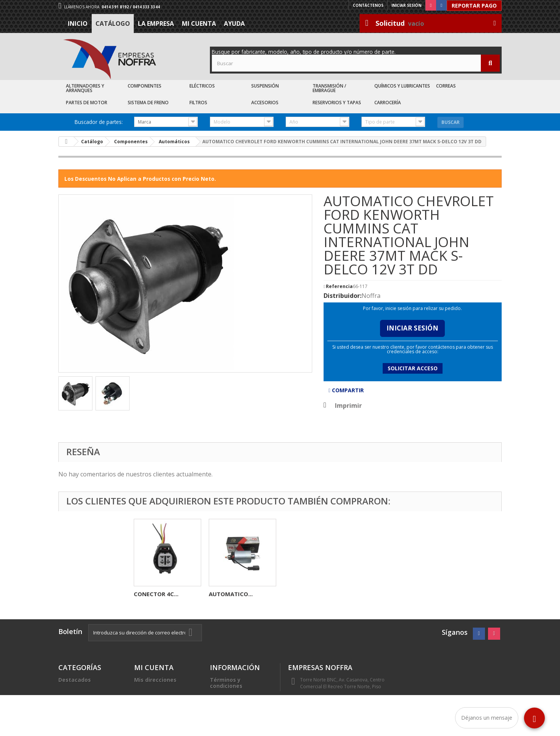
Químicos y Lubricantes (402, 86)
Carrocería (388, 103)
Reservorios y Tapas (337, 103)
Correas (446, 86)
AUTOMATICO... (381, 594)
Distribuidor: (343, 296)
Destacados (75, 680)
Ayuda (234, 23)
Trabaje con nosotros (239, 704)
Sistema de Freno (148, 103)
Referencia (339, 287)
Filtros (198, 103)
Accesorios (265, 103)
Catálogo (113, 23)
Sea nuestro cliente (237, 713)
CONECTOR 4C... (306, 594)
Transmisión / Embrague (329, 88)
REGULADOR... (228, 594)
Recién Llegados (81, 698)
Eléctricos (202, 86)
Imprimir (348, 406)
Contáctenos (368, 5)
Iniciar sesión (406, 5)
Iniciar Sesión (412, 328)
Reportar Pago (474, 5)
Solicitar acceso (413, 368)
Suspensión (265, 86)
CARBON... (148, 594)
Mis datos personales (163, 689)
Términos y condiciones (226, 683)
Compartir (346, 390)
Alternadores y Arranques (85, 88)
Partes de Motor (87, 103)
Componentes (145, 86)
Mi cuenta (199, 23)
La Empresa (156, 23)
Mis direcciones (155, 680)
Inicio (78, 23)
